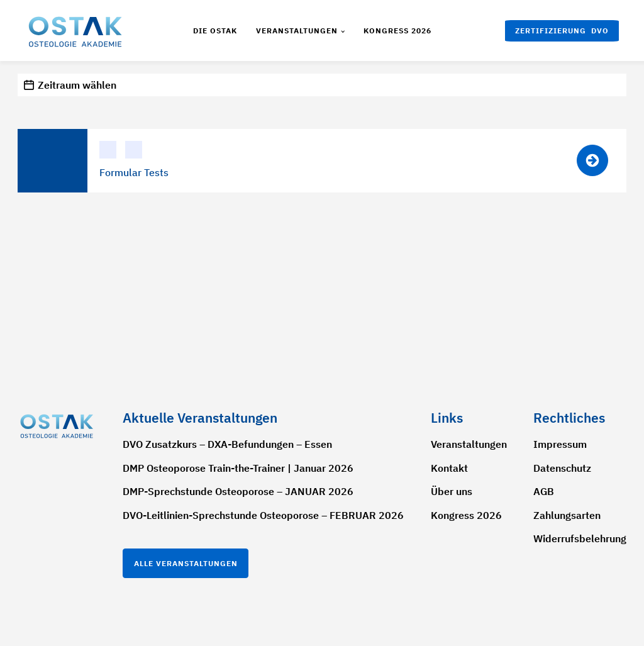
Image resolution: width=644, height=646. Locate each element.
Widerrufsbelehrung (580, 538)
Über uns (452, 491)
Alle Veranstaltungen (186, 563)
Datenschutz (562, 468)
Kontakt (449, 468)
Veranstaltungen (297, 31)
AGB (544, 491)
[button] (562, 31)
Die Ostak (215, 31)
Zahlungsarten (567, 515)
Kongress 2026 (397, 31)
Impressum (560, 444)
